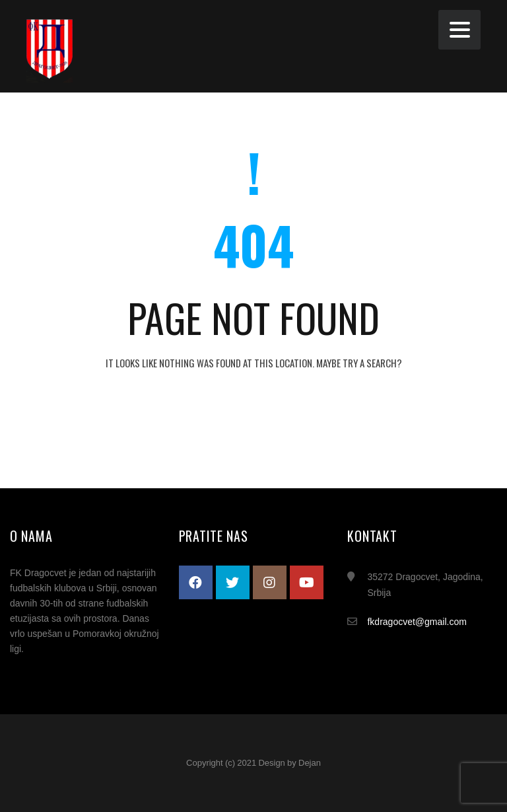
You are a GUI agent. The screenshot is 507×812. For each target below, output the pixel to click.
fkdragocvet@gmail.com (417, 622)
